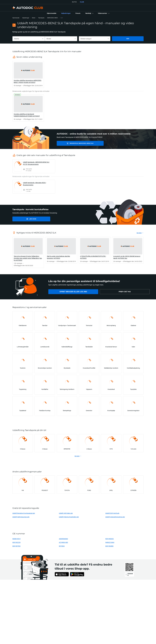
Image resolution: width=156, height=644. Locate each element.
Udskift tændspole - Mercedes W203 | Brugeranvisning (35, 184)
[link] (52, 13)
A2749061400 (63, 542)
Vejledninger (26, 18)
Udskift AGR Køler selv (66, 513)
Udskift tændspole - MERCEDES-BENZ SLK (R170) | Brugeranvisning (36, 163)
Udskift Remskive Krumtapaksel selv (24, 513)
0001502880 (109, 546)
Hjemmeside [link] (16, 18)
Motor (34, 18)
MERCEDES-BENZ (52, 18)
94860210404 (110, 542)
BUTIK (74, 2)
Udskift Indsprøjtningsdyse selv (115, 517)
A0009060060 (63, 539)
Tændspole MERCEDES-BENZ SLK (73, 143)
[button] (89, 13)
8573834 (62, 546)
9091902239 (16, 542)
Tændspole (41, 18)
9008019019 (16, 539)
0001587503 (16, 546)
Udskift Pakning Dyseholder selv (69, 517)
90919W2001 (110, 539)
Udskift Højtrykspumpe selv (21, 517)
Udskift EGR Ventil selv (112, 513)
